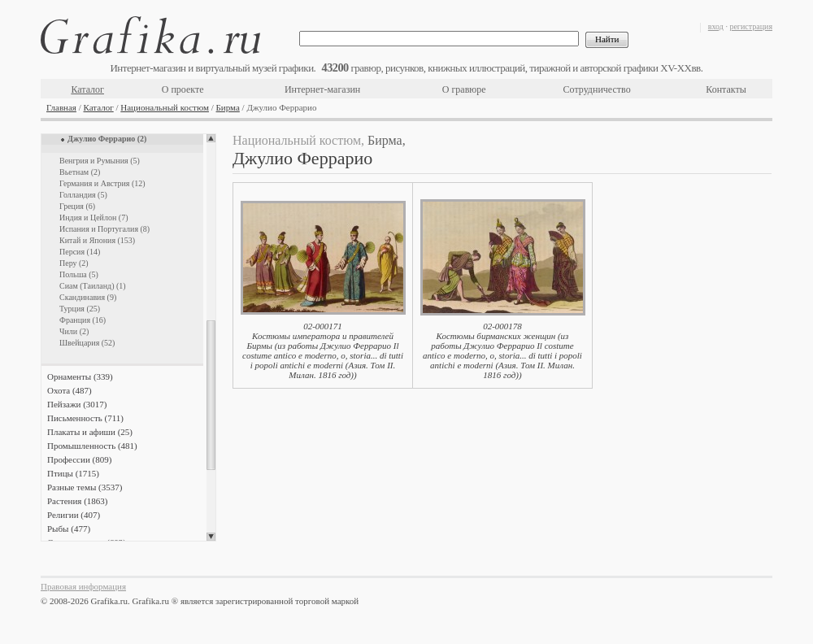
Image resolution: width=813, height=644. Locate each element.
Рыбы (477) (69, 529)
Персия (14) (80, 252)
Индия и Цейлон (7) (93, 218)
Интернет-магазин (322, 89)
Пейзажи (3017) (77, 404)
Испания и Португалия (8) (104, 229)
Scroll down (211, 537)
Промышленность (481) (92, 446)
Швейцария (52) (87, 343)
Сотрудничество (597, 89)
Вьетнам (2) (80, 172)
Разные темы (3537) (85, 487)
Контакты (726, 89)
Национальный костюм (165, 107)
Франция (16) (83, 320)
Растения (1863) (77, 501)
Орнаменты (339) (80, 376)
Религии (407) (74, 515)
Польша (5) (79, 274)
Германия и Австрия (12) (102, 183)
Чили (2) (74, 331)
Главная (61, 107)
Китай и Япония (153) (97, 240)
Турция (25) (80, 309)
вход (716, 26)
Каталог (87, 89)
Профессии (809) (79, 459)
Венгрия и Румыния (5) (100, 161)
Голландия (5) (83, 195)
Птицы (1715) (73, 473)
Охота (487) (70, 390)
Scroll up (211, 138)
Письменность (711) (85, 418)
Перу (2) (74, 263)
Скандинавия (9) (88, 297)
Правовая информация (83, 586)
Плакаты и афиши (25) (90, 432)
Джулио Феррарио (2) (107, 139)
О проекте (183, 89)
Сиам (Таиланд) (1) (93, 286)
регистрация (751, 26)
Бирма (228, 107)
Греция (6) (77, 206)
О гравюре (464, 89)
